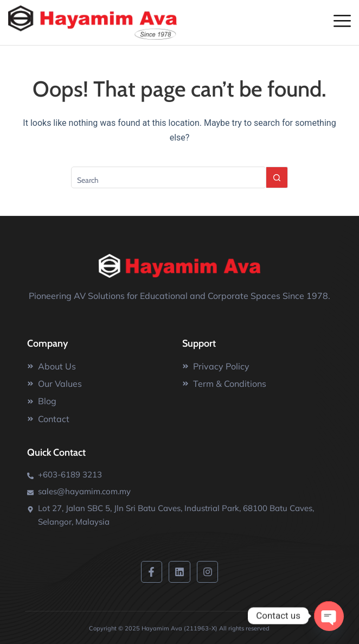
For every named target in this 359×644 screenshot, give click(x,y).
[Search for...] (169, 177)
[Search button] (277, 177)
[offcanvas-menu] (342, 21)
